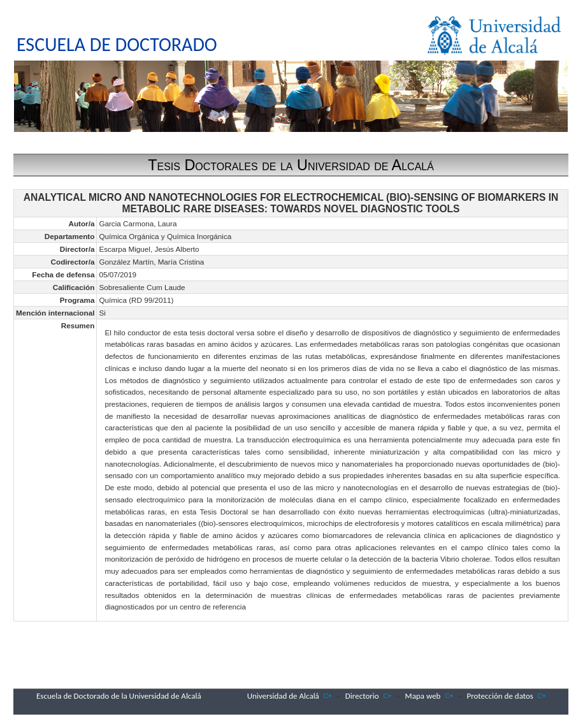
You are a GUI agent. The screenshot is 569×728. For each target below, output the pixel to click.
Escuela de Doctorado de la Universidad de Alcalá (119, 696)
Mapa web (423, 696)
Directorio (362, 696)
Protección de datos (500, 696)
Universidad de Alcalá (283, 696)
